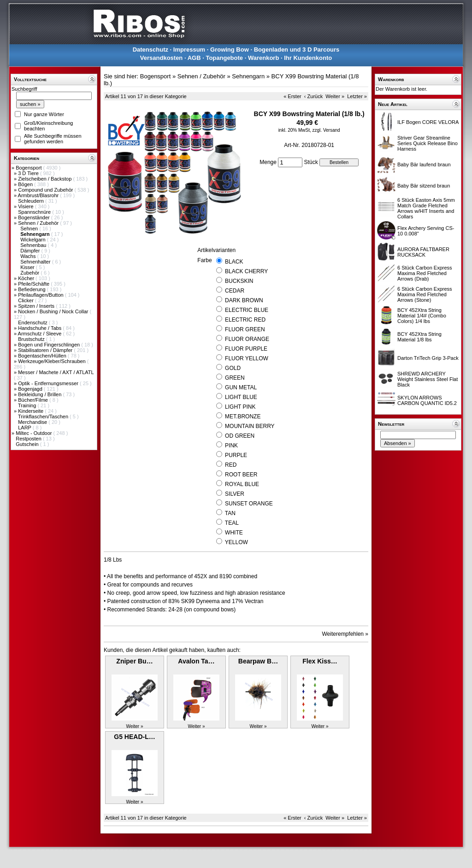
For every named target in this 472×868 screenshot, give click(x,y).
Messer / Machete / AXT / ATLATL (56, 372)
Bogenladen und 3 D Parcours (297, 50)
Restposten (29, 439)
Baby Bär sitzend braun (424, 186)
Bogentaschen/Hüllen (43, 356)
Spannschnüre (35, 212)
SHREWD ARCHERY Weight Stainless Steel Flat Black (428, 379)
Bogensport (29, 168)
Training (28, 405)
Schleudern (32, 201)
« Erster (292, 96)
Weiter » (335, 96)
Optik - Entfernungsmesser (49, 383)
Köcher (27, 278)
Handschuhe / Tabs (40, 328)
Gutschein (28, 444)
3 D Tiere (29, 173)
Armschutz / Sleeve (41, 334)
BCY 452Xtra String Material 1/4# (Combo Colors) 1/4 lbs (422, 316)
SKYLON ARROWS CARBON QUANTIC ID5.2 (427, 400)
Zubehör (30, 273)
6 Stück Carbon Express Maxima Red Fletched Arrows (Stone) (425, 294)
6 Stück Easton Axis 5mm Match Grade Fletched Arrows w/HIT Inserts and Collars (426, 208)
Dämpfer (31, 251)
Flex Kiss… (320, 661)
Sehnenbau (34, 245)
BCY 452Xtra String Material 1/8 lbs (419, 337)
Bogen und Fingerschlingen (50, 345)
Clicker (27, 300)
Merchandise (33, 422)
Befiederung (32, 289)
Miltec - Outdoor (34, 433)
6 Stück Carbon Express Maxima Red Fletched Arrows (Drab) (425, 273)
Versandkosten (162, 58)
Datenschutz (150, 50)
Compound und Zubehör (46, 190)
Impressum (189, 50)
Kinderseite (31, 411)
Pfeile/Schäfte (34, 284)
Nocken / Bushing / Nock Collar (54, 311)
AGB (194, 58)
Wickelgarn (33, 240)
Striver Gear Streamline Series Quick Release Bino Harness (428, 143)
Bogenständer (35, 217)
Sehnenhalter (36, 262)
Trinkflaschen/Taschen (44, 416)
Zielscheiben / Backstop (45, 179)
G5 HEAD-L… (134, 737)
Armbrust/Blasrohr (39, 195)
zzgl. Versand (326, 130)
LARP (25, 428)
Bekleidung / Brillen (40, 394)
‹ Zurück (313, 96)
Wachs (29, 256)
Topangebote (224, 58)
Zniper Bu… (134, 661)
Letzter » (357, 96)
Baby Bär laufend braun (424, 164)
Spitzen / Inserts (37, 306)
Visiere (26, 206)
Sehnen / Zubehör (39, 223)
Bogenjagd (31, 389)
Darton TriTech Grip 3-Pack (428, 358)
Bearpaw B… (258, 661)
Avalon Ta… (196, 661)
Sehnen (30, 229)
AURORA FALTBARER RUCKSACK (423, 252)
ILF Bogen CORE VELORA (428, 122)
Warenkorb (263, 58)
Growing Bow (230, 50)
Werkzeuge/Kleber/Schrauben (53, 361)
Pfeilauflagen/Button (41, 295)
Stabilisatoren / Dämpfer (46, 350)
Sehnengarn (248, 76)
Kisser (28, 267)
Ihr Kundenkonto (308, 58)
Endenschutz (33, 323)
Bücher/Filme (34, 400)
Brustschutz (32, 339)
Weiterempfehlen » (345, 634)
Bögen (26, 184)
